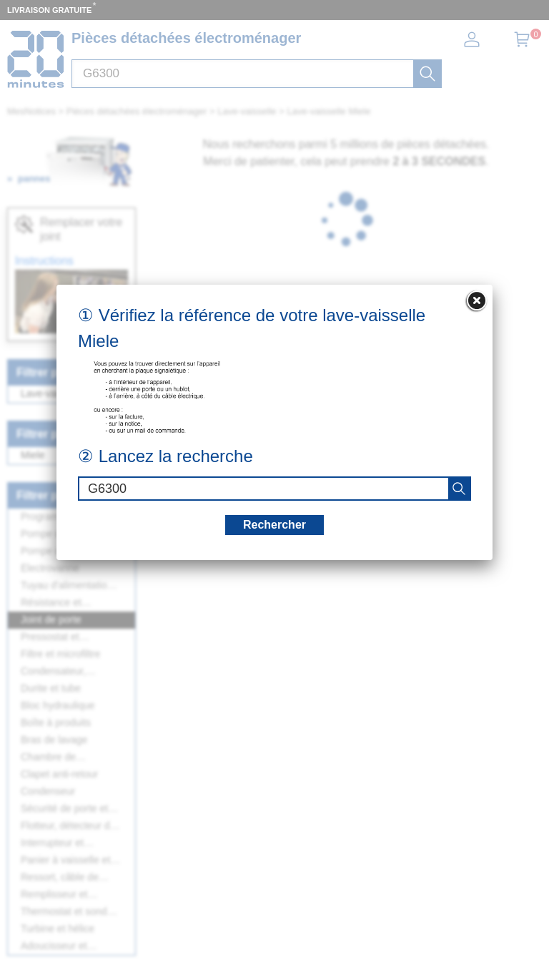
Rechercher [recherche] (274, 525)
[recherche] (459, 489)
